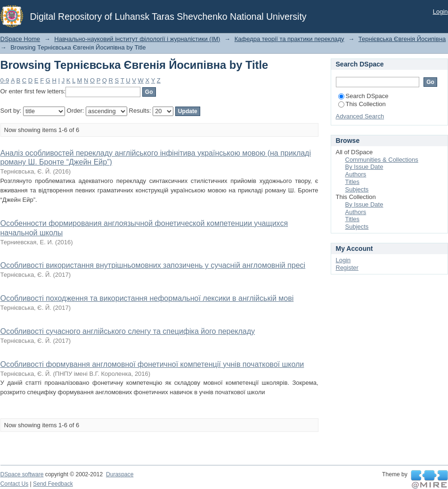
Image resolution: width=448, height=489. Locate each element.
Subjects (357, 189)
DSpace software (22, 474)
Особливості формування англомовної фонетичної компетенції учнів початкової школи (152, 364)
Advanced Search (360, 116)
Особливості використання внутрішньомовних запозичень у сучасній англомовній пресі (153, 265)
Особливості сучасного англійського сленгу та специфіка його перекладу (128, 331)
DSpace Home (20, 39)
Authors (356, 174)
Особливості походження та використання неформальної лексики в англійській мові (147, 298)
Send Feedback (53, 484)
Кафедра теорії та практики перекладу (289, 39)
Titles (353, 182)
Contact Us (15, 484)
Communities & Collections (382, 160)
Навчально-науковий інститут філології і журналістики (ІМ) (137, 39)
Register (347, 268)
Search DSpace (363, 96)
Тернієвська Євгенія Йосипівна (402, 39)
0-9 (5, 80)
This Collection (362, 104)
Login (440, 12)
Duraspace (120, 474)
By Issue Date (364, 167)
